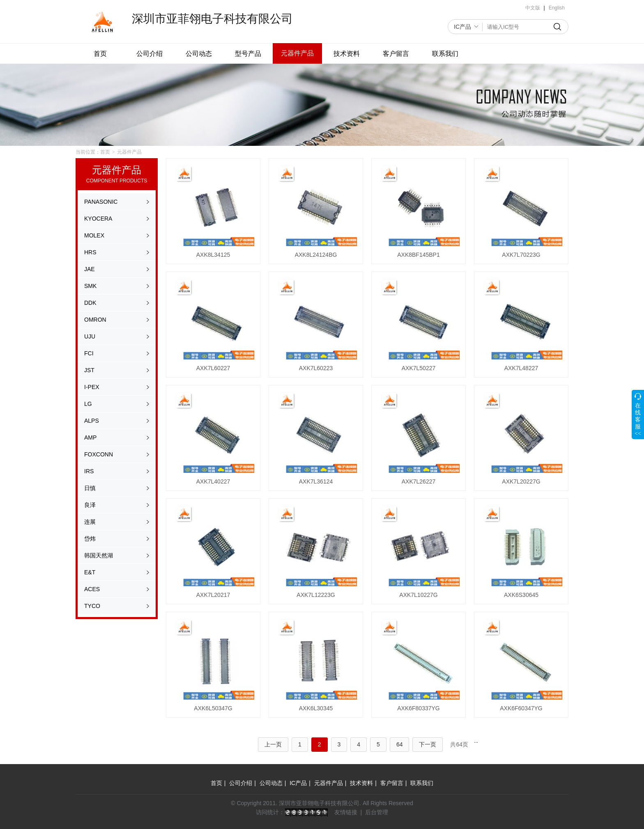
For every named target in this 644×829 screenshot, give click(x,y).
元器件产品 (297, 53)
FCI (89, 353)
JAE (90, 269)
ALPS (92, 421)
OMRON (95, 320)
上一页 (273, 744)
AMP (90, 438)
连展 (90, 522)
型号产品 (248, 54)
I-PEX (92, 387)
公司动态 (199, 54)
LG (88, 404)
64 (400, 744)
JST (89, 370)
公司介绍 (149, 54)
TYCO (92, 606)
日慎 (90, 488)
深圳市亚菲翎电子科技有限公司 (212, 19)
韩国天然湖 (99, 555)
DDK (90, 303)
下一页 (428, 744)
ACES (92, 589)
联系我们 (445, 54)
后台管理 (377, 812)
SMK (90, 286)
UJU (90, 336)
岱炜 (90, 539)
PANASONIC (101, 202)
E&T (90, 572)
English (557, 8)
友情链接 (346, 812)
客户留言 (396, 54)
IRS (89, 471)
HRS (90, 252)
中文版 (533, 8)
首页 (100, 54)
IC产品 (462, 27)
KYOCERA (98, 219)
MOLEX (94, 235)
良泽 (90, 505)
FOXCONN (99, 454)
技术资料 (347, 54)
